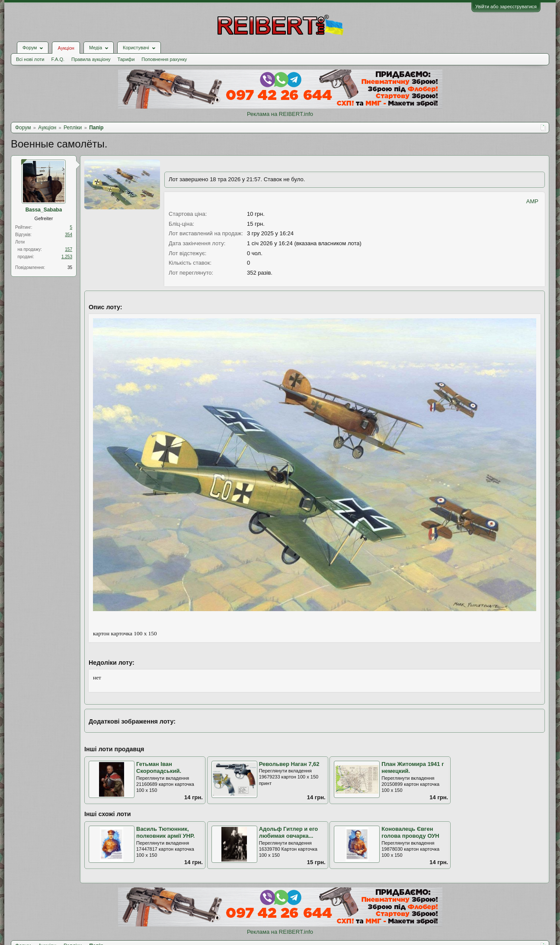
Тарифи (126, 59)
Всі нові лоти (30, 59)
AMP (532, 201)
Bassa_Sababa (44, 210)
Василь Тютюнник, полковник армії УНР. (165, 833)
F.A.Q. (58, 59)
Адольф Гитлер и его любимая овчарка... (289, 833)
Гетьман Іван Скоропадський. (159, 768)
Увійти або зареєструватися (506, 6)
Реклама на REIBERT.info (280, 114)
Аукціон (66, 48)
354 (69, 235)
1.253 (67, 257)
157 (69, 249)
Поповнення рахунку (164, 59)
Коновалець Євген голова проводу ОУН (410, 833)
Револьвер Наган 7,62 (289, 764)
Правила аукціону (91, 59)
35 (70, 267)
